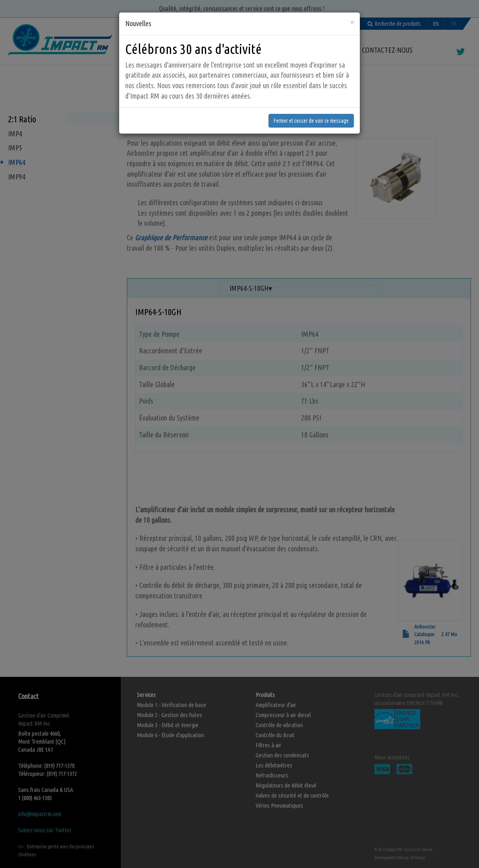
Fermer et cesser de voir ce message (311, 116)
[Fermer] (352, 17)
